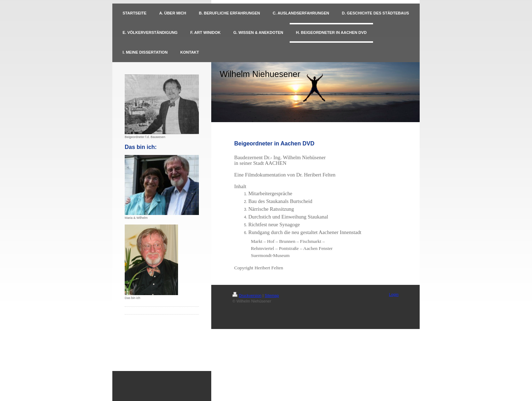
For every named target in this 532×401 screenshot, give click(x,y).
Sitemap (272, 295)
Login (394, 294)
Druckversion (247, 295)
